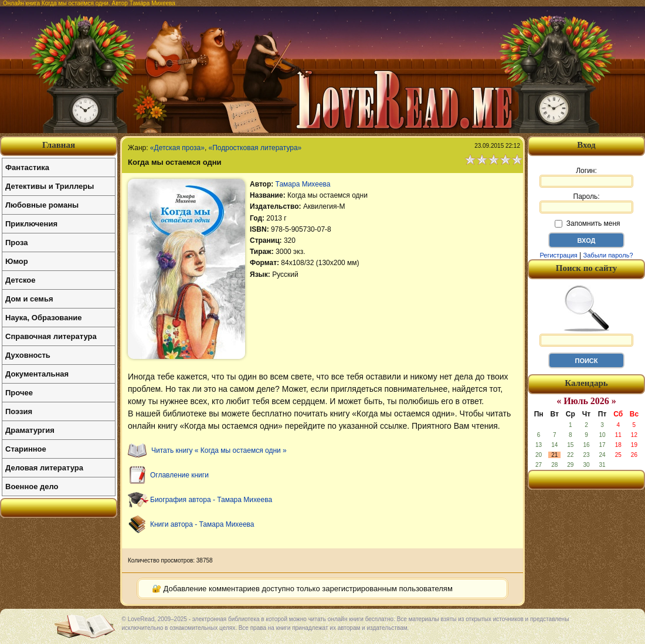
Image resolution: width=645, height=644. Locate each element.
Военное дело (32, 487)
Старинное (26, 449)
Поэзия (19, 411)
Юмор (17, 261)
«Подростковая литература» (255, 148)
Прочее (19, 393)
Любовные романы (42, 205)
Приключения (31, 224)
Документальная (37, 374)
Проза (17, 243)
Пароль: (586, 203)
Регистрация (558, 255)
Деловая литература (44, 468)
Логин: (586, 177)
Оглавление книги (179, 475)
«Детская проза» (177, 148)
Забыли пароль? (608, 255)
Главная (59, 145)
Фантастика (27, 167)
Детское (20, 280)
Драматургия (30, 430)
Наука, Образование (43, 318)
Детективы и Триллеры (50, 186)
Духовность (28, 355)
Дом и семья (29, 299)
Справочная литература (51, 336)
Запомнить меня (587, 223)
